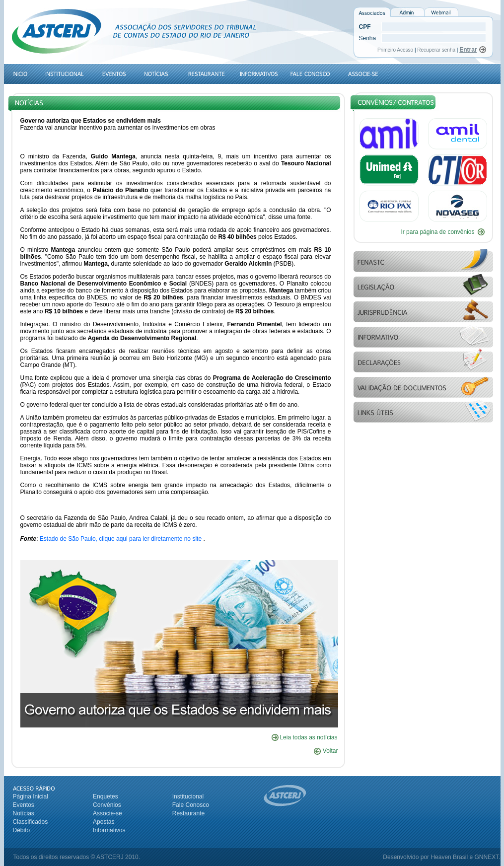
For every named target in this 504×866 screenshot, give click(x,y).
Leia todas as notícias (308, 737)
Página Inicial (31, 796)
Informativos (109, 830)
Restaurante (188, 813)
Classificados (31, 822)
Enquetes (106, 796)
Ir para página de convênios (437, 232)
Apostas (104, 822)
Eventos (24, 805)
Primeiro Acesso (396, 50)
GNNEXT (486, 857)
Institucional (188, 796)
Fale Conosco (191, 805)
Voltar (326, 751)
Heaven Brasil (449, 857)
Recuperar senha (436, 50)
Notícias (24, 813)
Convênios (107, 805)
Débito (22, 830)
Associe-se (108, 813)
